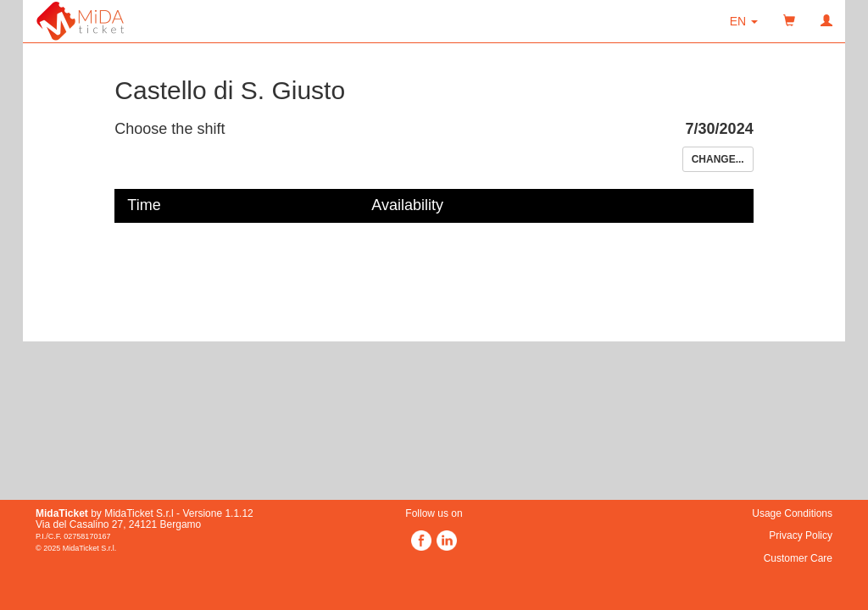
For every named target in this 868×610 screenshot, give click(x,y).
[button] (744, 21)
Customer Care (798, 558)
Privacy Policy (801, 535)
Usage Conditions (792, 513)
